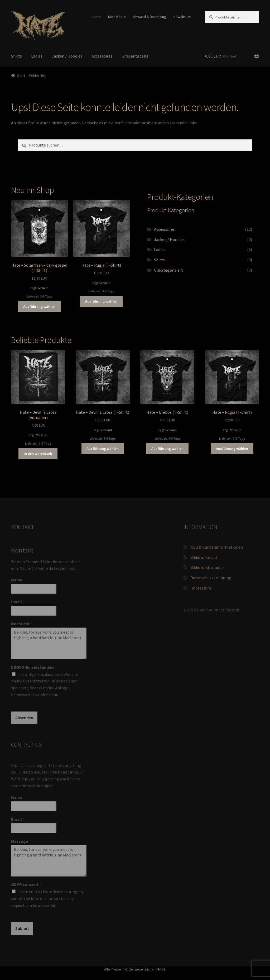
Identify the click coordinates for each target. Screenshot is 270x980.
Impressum (201, 588)
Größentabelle (135, 56)
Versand (43, 288)
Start (21, 76)
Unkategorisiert (168, 270)
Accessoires (102, 56)
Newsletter (182, 17)
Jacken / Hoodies (67, 56)
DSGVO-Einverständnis (34, 667)
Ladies (37, 56)
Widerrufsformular (207, 567)
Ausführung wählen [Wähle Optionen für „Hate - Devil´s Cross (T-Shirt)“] (103, 449)
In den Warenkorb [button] (38, 454)
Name (18, 580)
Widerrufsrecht (204, 557)
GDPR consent (26, 884)
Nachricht (22, 624)
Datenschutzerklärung (211, 578)
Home (96, 17)
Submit (22, 928)
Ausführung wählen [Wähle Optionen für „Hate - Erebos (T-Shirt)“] (167, 449)
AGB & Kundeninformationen (217, 547)
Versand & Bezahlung (150, 17)
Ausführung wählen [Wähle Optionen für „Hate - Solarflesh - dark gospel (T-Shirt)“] (39, 307)
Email (18, 602)
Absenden (24, 718)
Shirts (16, 56)
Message (21, 841)
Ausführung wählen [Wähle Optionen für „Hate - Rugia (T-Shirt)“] (101, 301)
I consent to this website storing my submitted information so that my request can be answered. (47, 898)
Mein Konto (117, 17)
